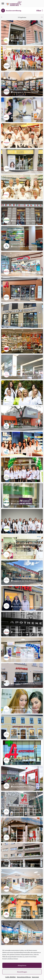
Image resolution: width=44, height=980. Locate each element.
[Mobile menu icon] (3, 4)
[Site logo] (14, 4)
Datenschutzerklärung (24, 977)
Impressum (35, 977)
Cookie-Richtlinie (11, 977)
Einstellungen (22, 972)
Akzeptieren (22, 965)
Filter (40, 11)
